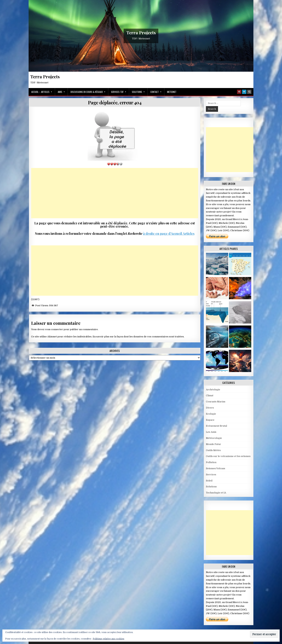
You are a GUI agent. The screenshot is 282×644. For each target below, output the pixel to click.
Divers (210, 408)
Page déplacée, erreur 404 (115, 102)
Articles (188, 234)
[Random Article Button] (239, 92)
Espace (210, 420)
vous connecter (54, 329)
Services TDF (117, 92)
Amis (60, 92)
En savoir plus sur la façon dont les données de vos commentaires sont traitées (138, 337)
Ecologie (211, 414)
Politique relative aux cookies (109, 639)
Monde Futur (213, 444)
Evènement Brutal (216, 426)
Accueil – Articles (40, 92)
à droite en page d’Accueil (162, 234)
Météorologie (214, 438)
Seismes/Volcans (216, 468)
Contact (155, 92)
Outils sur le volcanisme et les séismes (228, 456)
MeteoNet (172, 92)
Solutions (137, 92)
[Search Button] (249, 92)
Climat (210, 395)
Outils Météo (213, 450)
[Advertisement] (115, 193)
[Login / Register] (244, 92)
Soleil (209, 481)
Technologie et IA (216, 493)
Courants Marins (216, 402)
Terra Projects (141, 33)
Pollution (211, 462)
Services (211, 475)
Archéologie (213, 390)
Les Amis (211, 432)
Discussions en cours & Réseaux (87, 92)
